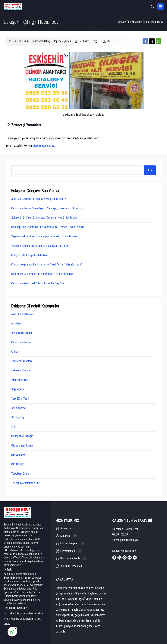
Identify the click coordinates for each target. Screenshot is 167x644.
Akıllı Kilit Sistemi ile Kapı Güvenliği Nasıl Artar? (39, 199)
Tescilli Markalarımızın (17, 578)
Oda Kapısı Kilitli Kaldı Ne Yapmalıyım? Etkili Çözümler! (43, 274)
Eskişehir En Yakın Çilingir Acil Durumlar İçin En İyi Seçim (44, 218)
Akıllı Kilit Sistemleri (23, 314)
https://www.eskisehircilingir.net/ (22, 550)
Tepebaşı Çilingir (62, 41)
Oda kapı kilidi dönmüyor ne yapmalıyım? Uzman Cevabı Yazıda (48, 227)
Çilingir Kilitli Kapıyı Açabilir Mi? (29, 255)
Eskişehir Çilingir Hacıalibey (147, 22)
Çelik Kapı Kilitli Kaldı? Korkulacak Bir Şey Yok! (38, 283)
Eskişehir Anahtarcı (22, 361)
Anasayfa (124, 22)
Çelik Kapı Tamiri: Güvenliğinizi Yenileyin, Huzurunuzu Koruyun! (47, 208)
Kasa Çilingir (18, 417)
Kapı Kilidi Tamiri (21, 399)
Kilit (13, 427)
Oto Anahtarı (18, 455)
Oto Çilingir (18, 464)
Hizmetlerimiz (20, 380)
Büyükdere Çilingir (22, 333)
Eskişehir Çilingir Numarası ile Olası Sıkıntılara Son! (40, 246)
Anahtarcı (17, 323)
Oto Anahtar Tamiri (22, 446)
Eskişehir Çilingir (21, 41)
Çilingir (15, 352)
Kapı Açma (18, 389)
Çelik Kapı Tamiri (21, 342)
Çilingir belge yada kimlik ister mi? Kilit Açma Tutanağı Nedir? (47, 264)
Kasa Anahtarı (19, 408)
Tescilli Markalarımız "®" (26, 483)
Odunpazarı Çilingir (41, 41)
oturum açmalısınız (43, 146)
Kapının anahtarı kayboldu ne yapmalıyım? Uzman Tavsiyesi (45, 236)
